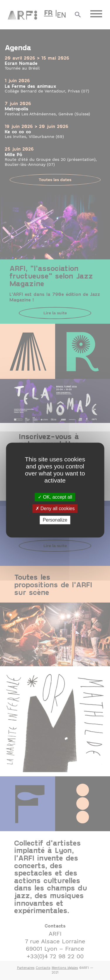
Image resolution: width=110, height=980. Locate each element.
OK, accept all (55, 497)
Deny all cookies (55, 508)
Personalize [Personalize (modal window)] (55, 520)
